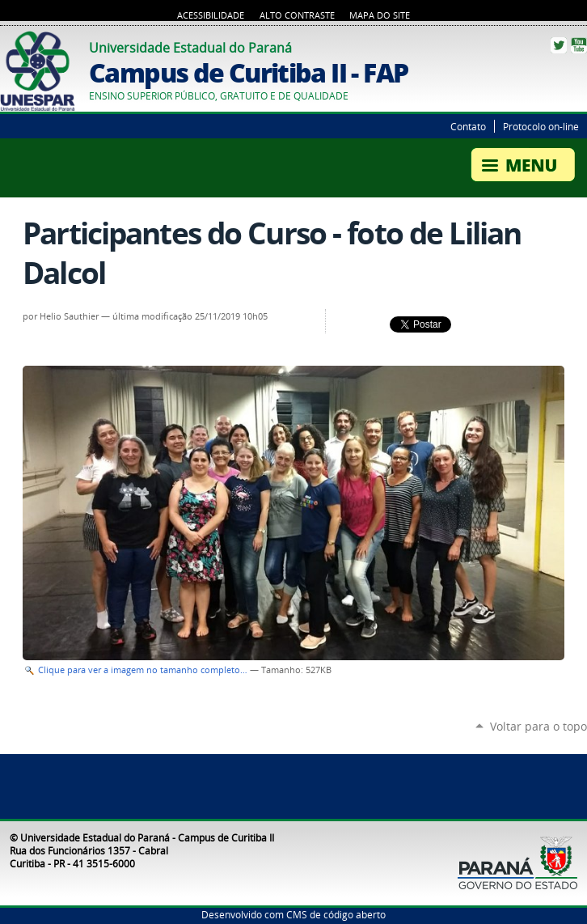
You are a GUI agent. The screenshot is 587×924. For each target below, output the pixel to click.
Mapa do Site (380, 15)
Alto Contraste (297, 15)
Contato (468, 126)
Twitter (559, 45)
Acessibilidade (211, 15)
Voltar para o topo (538, 726)
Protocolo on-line (541, 126)
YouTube (579, 45)
